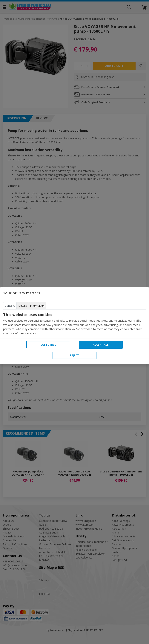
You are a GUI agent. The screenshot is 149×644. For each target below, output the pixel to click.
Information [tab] (37, 306)
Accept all (101, 345)
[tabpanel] (74, 324)
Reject (74, 355)
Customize (48, 345)
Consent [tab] (10, 306)
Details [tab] (23, 306)
